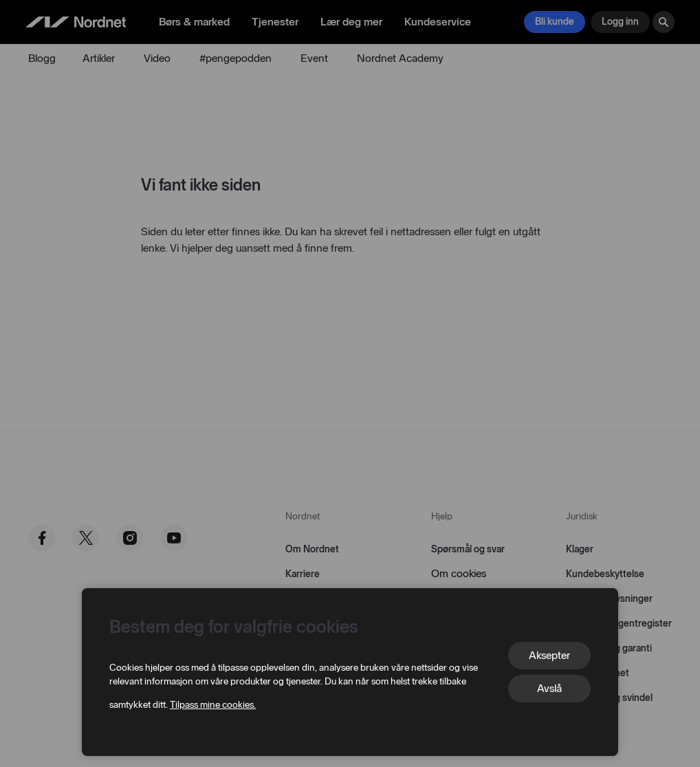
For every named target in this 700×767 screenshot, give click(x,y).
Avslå (549, 688)
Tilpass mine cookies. (213, 705)
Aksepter (549, 655)
